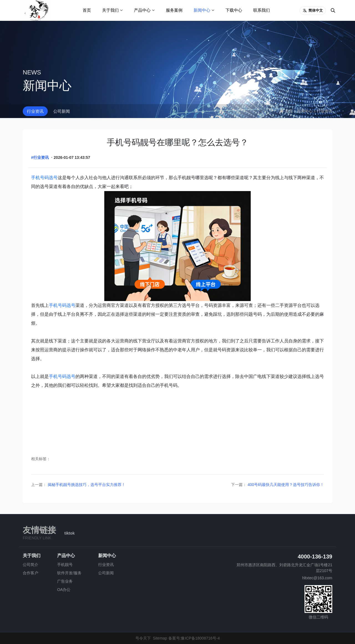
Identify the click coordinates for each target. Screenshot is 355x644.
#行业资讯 (40, 157)
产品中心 (142, 10)
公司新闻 (62, 111)
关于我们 (110, 10)
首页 (87, 10)
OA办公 (64, 590)
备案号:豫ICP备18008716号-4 (194, 638)
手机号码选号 (44, 178)
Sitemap (160, 638)
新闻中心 (202, 10)
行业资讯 (35, 111)
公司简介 (31, 565)
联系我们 (262, 10)
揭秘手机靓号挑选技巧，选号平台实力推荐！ (86, 485)
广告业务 (65, 581)
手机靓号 (65, 565)
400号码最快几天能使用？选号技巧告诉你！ (285, 485)
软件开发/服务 (69, 573)
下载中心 (234, 10)
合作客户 (31, 573)
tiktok (69, 533)
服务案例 (174, 10)
